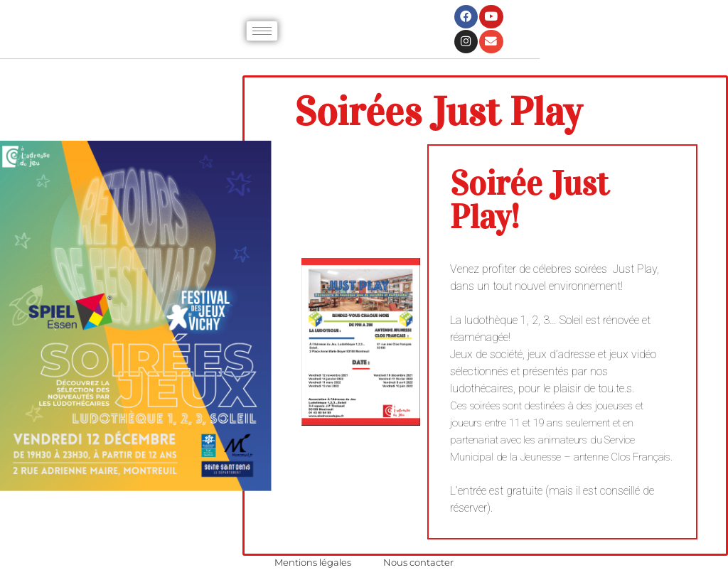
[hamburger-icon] (262, 31)
